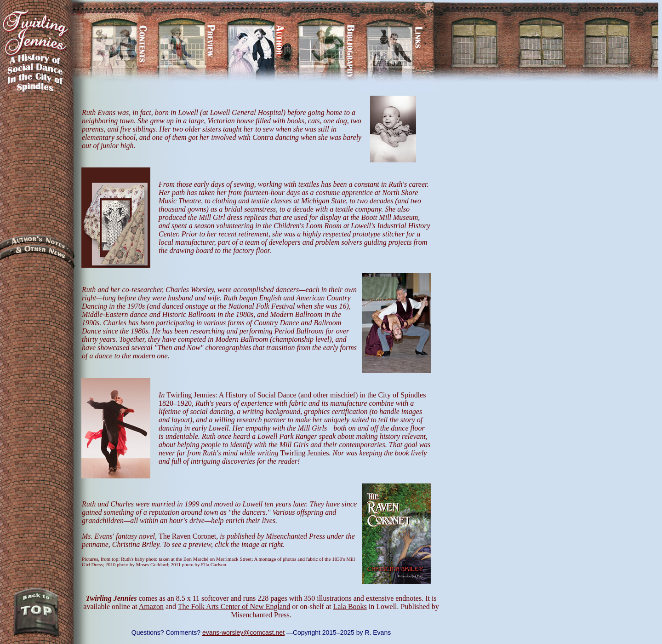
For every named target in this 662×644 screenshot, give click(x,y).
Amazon (151, 607)
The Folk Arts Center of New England (234, 607)
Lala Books (350, 607)
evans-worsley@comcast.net (243, 632)
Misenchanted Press (260, 615)
